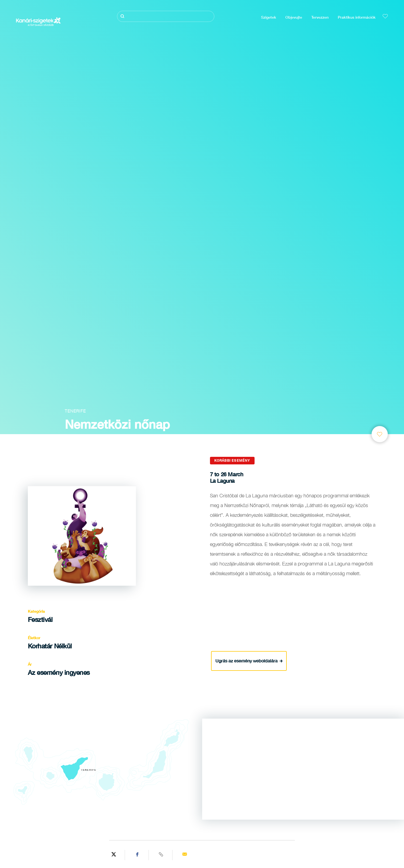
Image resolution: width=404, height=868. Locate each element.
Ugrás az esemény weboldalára (249, 660)
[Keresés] (166, 16)
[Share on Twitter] (114, 855)
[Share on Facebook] (138, 855)
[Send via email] (185, 855)
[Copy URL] (161, 855)
